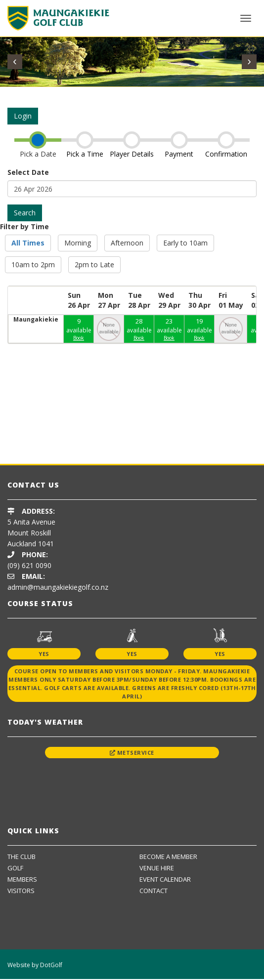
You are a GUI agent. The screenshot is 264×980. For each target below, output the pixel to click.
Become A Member (168, 857)
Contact (154, 891)
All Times (28, 243)
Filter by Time (24, 226)
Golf (15, 868)
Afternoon (127, 243)
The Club (22, 857)
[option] (76, 434)
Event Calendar (165, 879)
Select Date (28, 172)
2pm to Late (94, 265)
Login (23, 116)
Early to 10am (185, 243)
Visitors (21, 891)
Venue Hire (157, 868)
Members (22, 879)
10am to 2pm (33, 265)
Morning (78, 243)
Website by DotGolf (35, 965)
